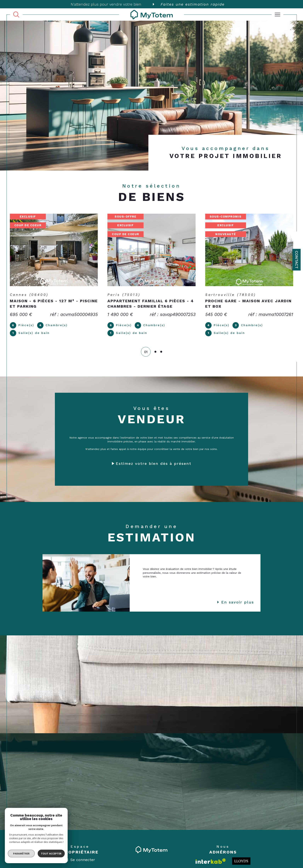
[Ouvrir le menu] (277, 15)
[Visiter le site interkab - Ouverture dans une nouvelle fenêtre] (211, 861)
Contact (297, 260)
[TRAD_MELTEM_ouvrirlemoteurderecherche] (16, 15)
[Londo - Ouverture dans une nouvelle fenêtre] (241, 861)
